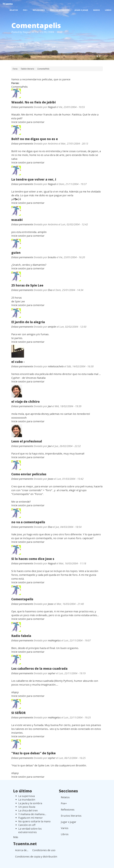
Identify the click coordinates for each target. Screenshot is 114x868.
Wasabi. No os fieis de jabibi (33, 102)
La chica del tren (28, 810)
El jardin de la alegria (28, 322)
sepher (52, 673)
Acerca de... (22, 850)
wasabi (17, 220)
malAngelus (54, 640)
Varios (97, 10)
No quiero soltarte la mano (34, 821)
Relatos (14, 10)
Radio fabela (21, 636)
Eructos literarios (60, 10)
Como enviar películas (29, 474)
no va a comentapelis (28, 522)
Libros (108, 10)
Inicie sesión (19, 122)
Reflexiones (39, 10)
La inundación (27, 800)
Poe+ (25, 10)
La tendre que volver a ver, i (34, 179)
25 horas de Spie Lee (27, 285)
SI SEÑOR (18, 713)
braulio (52, 257)
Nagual (27, 32)
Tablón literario (27, 69)
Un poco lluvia (27, 807)
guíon (16, 253)
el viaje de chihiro (25, 402)
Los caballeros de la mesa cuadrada (39, 668)
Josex (51, 479)
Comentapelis (22, 599)
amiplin (52, 327)
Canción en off (27, 825)
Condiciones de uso (44, 850)
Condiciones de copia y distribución (36, 857)
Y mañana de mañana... (32, 814)
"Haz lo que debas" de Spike (33, 753)
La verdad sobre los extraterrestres (30, 830)
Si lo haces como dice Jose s (33, 559)
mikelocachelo (56, 366)
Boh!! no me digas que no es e (35, 139)
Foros (15, 69)
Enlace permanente (22, 107)
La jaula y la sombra (30, 803)
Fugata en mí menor (31, 818)
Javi (50, 406)
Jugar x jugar (81, 10)
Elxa (50, 290)
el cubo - (18, 362)
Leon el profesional (27, 441)
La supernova (26, 796)
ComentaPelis (43, 69)
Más (16, 837)
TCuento (8, 4)
